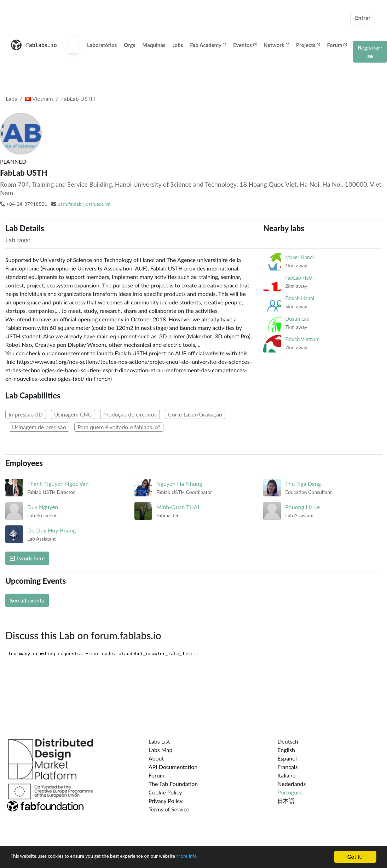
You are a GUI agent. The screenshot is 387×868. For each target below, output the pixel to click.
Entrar (363, 18)
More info (218, 858)
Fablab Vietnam (302, 339)
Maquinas (154, 45)
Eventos (245, 45)
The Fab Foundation (173, 784)
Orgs (129, 45)
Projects (308, 45)
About (156, 758)
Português (290, 792)
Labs (11, 98)
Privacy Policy (166, 801)
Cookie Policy (165, 792)
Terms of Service (169, 809)
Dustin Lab (297, 319)
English (286, 750)
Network (276, 45)
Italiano (287, 775)
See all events (27, 600)
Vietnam (39, 98)
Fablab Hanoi (300, 298)
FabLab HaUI (299, 278)
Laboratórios (102, 45)
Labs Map (161, 750)
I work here (27, 558)
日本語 (286, 801)
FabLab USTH (78, 98)
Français (287, 767)
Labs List (159, 741)
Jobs (178, 45)
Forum (337, 45)
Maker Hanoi (299, 257)
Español (287, 758)
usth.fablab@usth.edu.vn (84, 204)
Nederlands (291, 784)
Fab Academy (208, 45)
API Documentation (173, 767)
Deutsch (288, 741)
